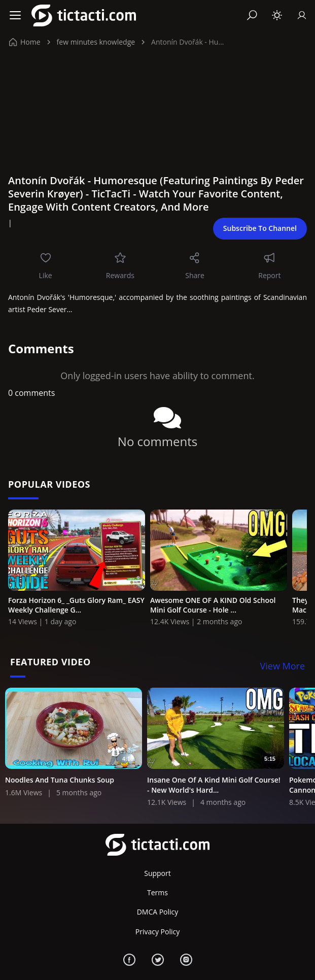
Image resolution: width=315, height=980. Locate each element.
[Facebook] (129, 960)
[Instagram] (186, 960)
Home (25, 42)
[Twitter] (158, 960)
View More (283, 666)
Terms (157, 892)
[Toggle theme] (277, 15)
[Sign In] (302, 15)
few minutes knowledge (96, 42)
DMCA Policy (158, 912)
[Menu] (15, 15)
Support (157, 873)
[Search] (252, 15)
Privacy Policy (157, 932)
